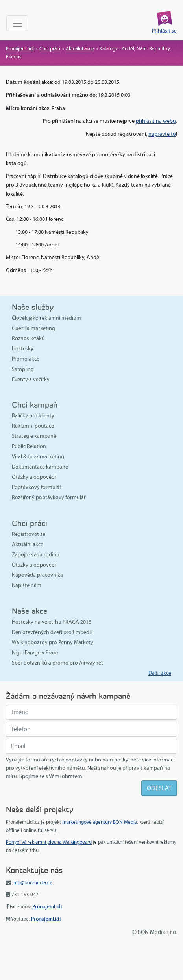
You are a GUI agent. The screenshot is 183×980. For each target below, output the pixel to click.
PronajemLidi (47, 907)
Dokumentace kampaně (40, 467)
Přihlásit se (164, 31)
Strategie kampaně (34, 436)
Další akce (160, 673)
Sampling (23, 369)
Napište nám (27, 585)
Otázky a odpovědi (34, 477)
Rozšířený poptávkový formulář (49, 497)
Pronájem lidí (20, 49)
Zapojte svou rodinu (36, 555)
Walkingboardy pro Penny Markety (53, 642)
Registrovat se (29, 534)
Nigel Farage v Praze (35, 653)
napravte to (162, 134)
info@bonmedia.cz (32, 883)
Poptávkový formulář (37, 487)
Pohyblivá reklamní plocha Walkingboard (49, 842)
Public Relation (29, 446)
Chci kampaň (35, 405)
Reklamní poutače (33, 426)
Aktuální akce (80, 49)
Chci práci (50, 49)
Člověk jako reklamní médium (46, 318)
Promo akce (26, 359)
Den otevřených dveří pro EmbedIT (53, 632)
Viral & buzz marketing (38, 457)
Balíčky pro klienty (33, 416)
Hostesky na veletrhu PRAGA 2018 (52, 622)
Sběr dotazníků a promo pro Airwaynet (57, 663)
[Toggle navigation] (17, 23)
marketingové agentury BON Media (100, 822)
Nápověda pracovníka (37, 575)
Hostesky (23, 349)
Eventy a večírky (31, 379)
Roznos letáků (28, 338)
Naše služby (33, 307)
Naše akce (30, 611)
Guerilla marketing (33, 328)
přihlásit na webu (156, 121)
